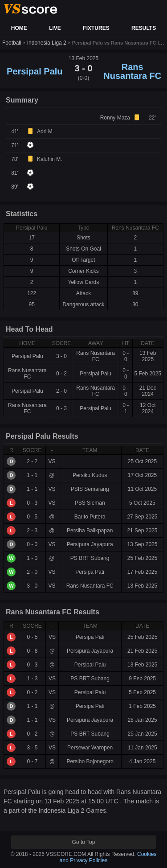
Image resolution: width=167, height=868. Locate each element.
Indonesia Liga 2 (47, 43)
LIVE (55, 28)
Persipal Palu (35, 71)
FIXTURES (96, 28)
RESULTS (144, 28)
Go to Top (84, 842)
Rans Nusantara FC (132, 71)
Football (12, 43)
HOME (19, 28)
